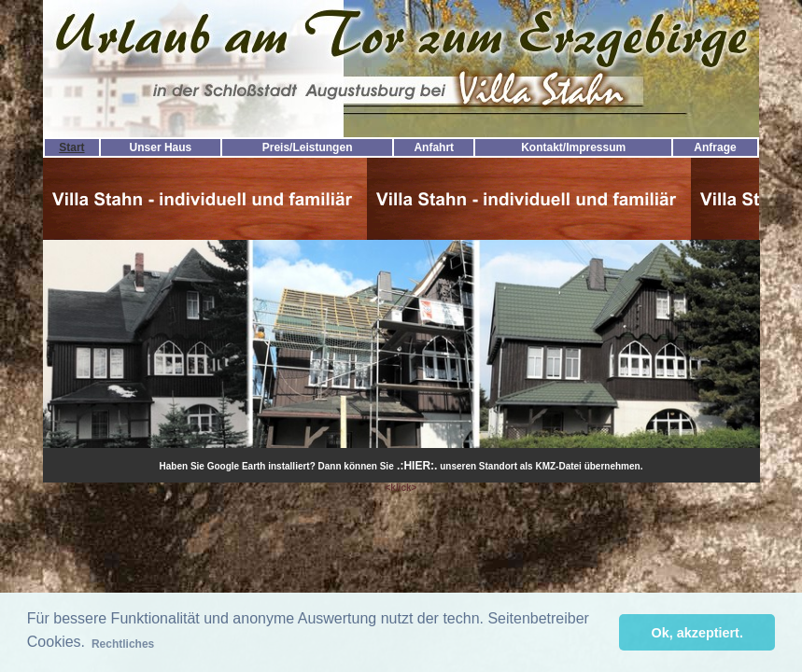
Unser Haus (161, 147)
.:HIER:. (416, 466)
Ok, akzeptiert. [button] (697, 633)
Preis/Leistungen (308, 147)
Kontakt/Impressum (573, 147)
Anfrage (715, 147)
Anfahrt (434, 147)
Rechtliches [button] (123, 644)
